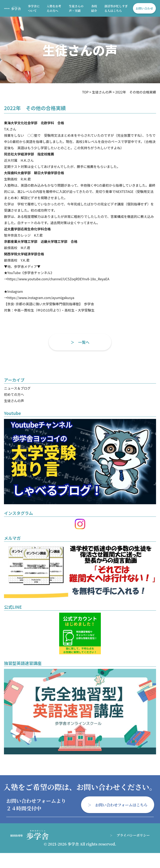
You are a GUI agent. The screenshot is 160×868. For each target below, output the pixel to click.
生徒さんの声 (14, 401)
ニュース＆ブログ (17, 388)
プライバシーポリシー (133, 835)
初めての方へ (14, 394)
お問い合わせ (144, 8)
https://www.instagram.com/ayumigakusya (41, 298)
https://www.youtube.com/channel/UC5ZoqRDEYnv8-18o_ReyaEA (58, 279)
